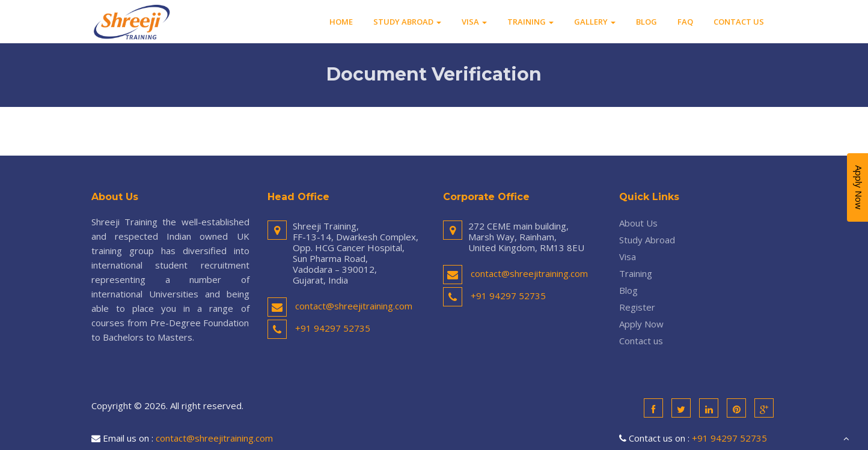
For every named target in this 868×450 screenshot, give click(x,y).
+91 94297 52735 (333, 328)
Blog (646, 22)
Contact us (739, 22)
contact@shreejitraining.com (354, 306)
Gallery (595, 22)
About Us (638, 223)
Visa (474, 22)
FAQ (685, 22)
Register (637, 307)
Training (530, 22)
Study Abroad (407, 22)
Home (341, 22)
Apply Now (641, 324)
